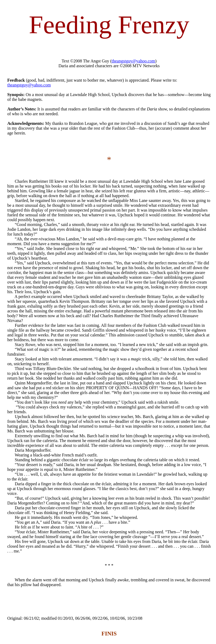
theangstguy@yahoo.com (134, 61)
